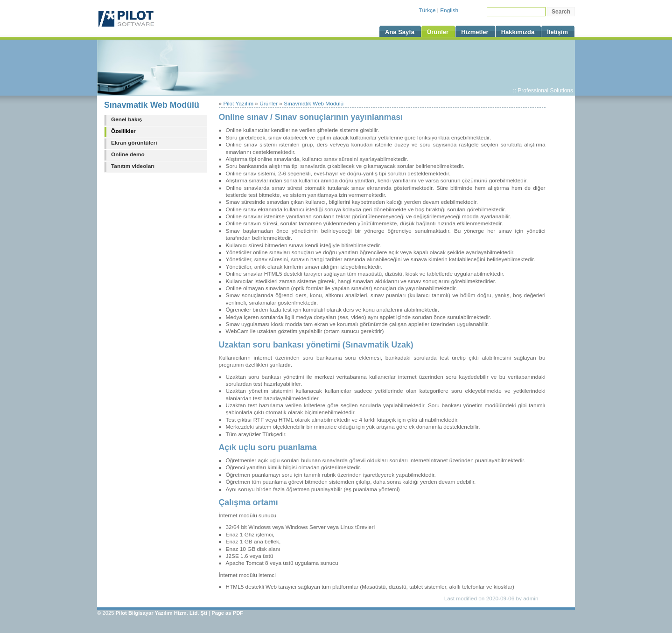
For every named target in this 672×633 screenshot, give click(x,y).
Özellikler (123, 131)
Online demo (128, 154)
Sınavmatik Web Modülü (152, 105)
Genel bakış (126, 119)
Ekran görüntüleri (134, 143)
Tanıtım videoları (133, 166)
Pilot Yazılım (238, 104)
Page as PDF (227, 613)
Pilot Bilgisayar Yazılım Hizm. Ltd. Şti (161, 613)
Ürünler (269, 104)
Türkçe (427, 10)
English (449, 10)
